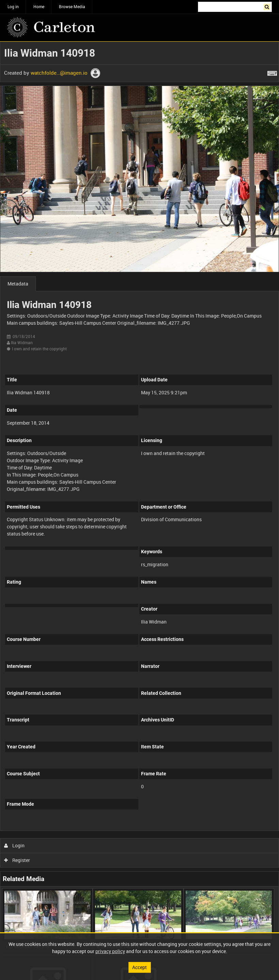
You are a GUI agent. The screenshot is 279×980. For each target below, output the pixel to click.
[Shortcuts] (272, 72)
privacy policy (110, 951)
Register (17, 860)
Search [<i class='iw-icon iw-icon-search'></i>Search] (268, 6)
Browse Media (72, 6)
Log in (13, 6)
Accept (139, 967)
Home (39, 6)
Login (14, 845)
